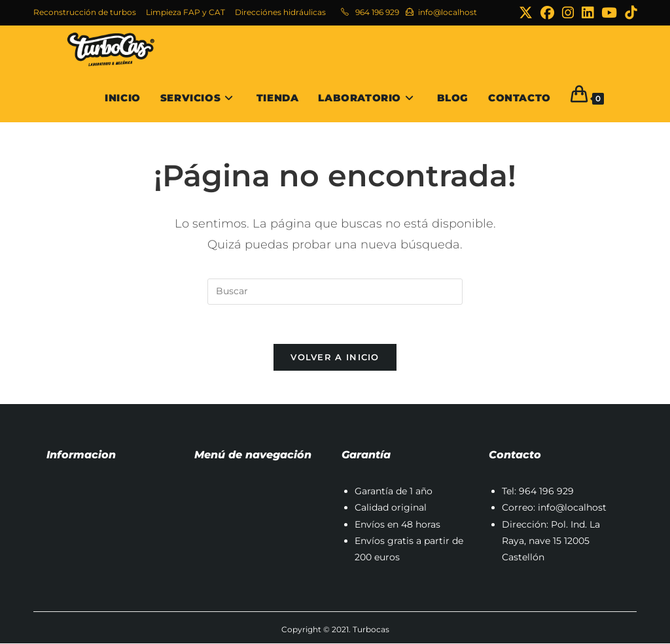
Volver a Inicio (335, 358)
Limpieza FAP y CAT (185, 12)
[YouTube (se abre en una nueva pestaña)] (609, 13)
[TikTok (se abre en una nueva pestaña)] (629, 13)
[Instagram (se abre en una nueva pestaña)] (568, 13)
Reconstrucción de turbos (85, 12)
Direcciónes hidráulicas (280, 12)
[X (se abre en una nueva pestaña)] (526, 13)
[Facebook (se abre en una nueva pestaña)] (547, 13)
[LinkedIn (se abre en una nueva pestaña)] (588, 13)
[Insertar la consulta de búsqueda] (335, 292)
